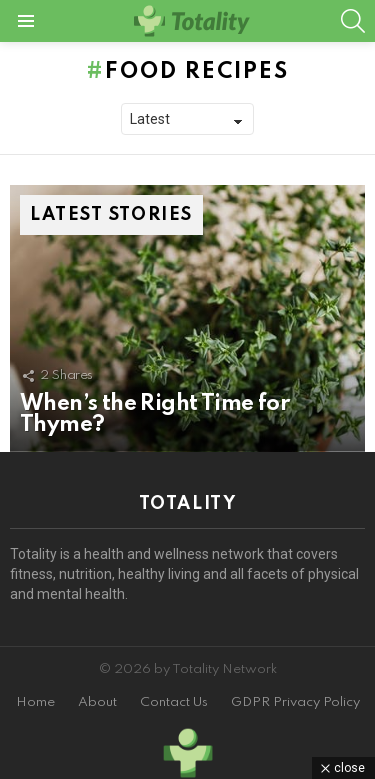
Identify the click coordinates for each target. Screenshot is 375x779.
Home (35, 702)
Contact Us (174, 702)
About (97, 702)
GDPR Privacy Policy (295, 702)
